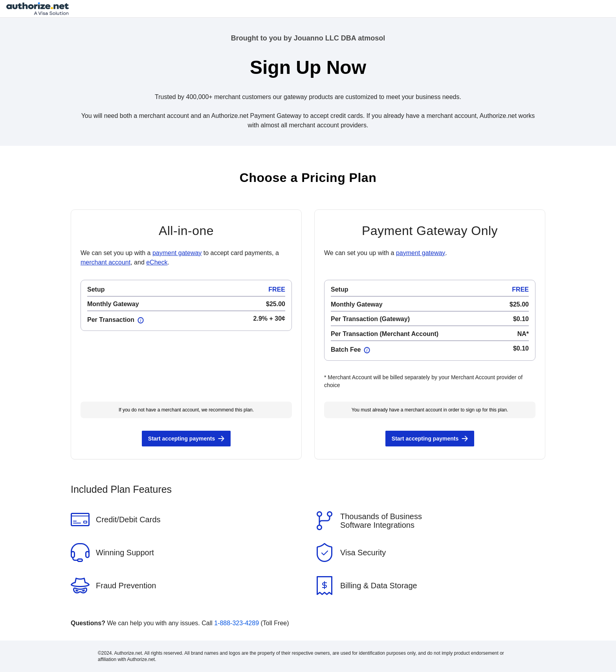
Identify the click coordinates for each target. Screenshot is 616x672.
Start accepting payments (181, 439)
